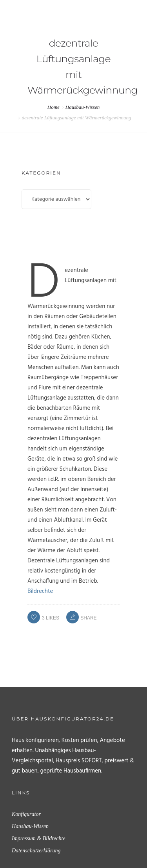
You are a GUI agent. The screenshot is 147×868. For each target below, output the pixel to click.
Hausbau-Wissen (83, 107)
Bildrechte (40, 591)
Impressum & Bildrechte (39, 838)
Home (54, 107)
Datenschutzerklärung (36, 851)
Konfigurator (26, 814)
